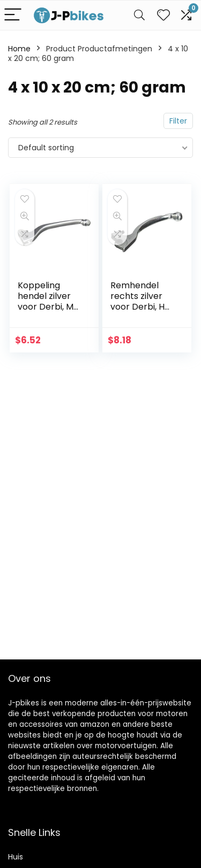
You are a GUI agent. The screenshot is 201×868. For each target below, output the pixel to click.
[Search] (139, 15)
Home (19, 49)
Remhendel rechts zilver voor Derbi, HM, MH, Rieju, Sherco (142, 307)
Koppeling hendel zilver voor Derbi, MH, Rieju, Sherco (49, 301)
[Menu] (13, 15)
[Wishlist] (163, 15)
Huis (16, 857)
